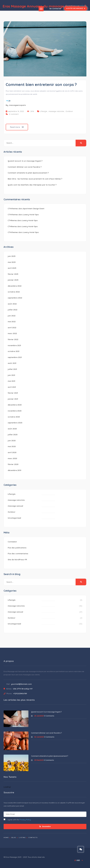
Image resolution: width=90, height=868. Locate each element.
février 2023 (13, 274)
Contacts (33, 838)
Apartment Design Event (34, 209)
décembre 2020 (15, 405)
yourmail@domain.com (21, 684)
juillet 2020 (13, 435)
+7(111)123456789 (20, 693)
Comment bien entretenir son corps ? (41, 84)
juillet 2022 (12, 310)
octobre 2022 (14, 292)
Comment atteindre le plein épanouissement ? (28, 173)
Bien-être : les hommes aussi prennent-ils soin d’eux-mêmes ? (35, 179)
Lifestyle (44, 111)
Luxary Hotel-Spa (31, 215)
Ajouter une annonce (76, 8)
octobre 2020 (14, 417)
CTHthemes (13, 209)
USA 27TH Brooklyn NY (23, 689)
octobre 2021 (14, 351)
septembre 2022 (15, 298)
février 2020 (13, 464)
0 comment (14, 114)
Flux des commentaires (18, 554)
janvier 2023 (13, 280)
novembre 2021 (14, 345)
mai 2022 (12, 322)
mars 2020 (12, 458)
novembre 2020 (15, 411)
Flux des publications (17, 548)
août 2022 (12, 304)
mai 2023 (12, 262)
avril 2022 (12, 328)
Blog (14, 838)
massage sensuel (15, 506)
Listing (22, 838)
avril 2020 (12, 452)
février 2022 (13, 339)
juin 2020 (12, 441)
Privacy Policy (25, 820)
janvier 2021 (13, 399)
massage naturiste (56, 111)
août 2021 (12, 363)
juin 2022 (12, 316)
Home (6, 838)
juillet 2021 (12, 369)
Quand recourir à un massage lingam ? (25, 161)
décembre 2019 (14, 470)
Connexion (12, 542)
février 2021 (13, 393)
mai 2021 (11, 381)
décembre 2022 (15, 286)
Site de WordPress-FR (17, 560)
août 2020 (12, 429)
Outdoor (69, 111)
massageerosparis (17, 105)
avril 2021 (12, 387)
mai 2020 (12, 446)
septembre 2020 (15, 423)
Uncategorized (14, 518)
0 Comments (49, 716)
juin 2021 (11, 375)
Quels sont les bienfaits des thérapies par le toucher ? (32, 185)
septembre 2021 (15, 357)
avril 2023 (12, 268)
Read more (17, 127)
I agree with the (17, 820)
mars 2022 (12, 333)
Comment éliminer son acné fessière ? (25, 167)
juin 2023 (12, 256)
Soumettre (45, 826)
